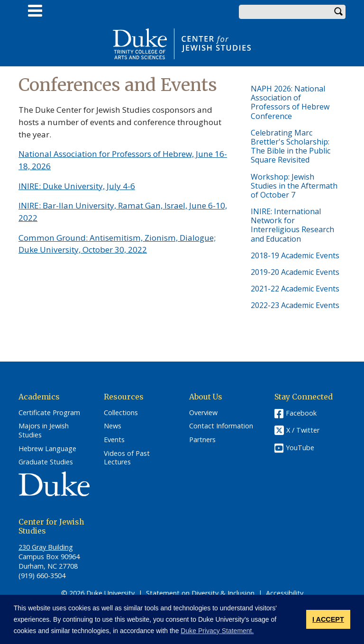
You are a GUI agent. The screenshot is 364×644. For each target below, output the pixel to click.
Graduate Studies (46, 462)
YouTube (300, 448)
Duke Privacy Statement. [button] (217, 631)
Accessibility (285, 593)
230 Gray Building (46, 547)
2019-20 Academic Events (295, 272)
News (113, 426)
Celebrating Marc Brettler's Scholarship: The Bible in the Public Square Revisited (291, 146)
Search (338, 12)
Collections (121, 413)
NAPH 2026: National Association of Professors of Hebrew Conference (290, 102)
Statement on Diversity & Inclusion (200, 593)
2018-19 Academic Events (295, 255)
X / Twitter (303, 430)
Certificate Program (49, 413)
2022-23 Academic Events (295, 305)
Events (114, 440)
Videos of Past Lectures (127, 458)
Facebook (301, 413)
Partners (202, 440)
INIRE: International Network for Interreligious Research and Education (292, 225)
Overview (203, 413)
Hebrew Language (47, 449)
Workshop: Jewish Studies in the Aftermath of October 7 (294, 186)
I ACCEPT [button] (328, 619)
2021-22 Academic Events (295, 289)
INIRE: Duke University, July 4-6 (77, 186)
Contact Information (221, 426)
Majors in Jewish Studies (44, 431)
